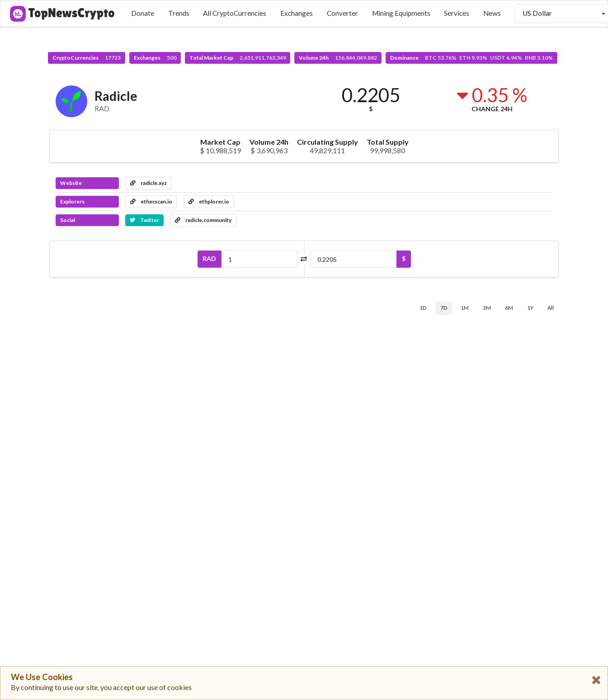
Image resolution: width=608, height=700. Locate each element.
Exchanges (297, 13)
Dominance (471, 58)
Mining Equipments (401, 13)
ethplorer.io (209, 201)
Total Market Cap (238, 58)
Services (457, 13)
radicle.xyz (148, 183)
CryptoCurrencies (87, 58)
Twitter (144, 220)
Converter (342, 13)
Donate (143, 13)
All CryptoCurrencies (235, 13)
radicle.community (203, 220)
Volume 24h (338, 58)
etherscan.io (151, 201)
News (492, 13)
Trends (179, 13)
